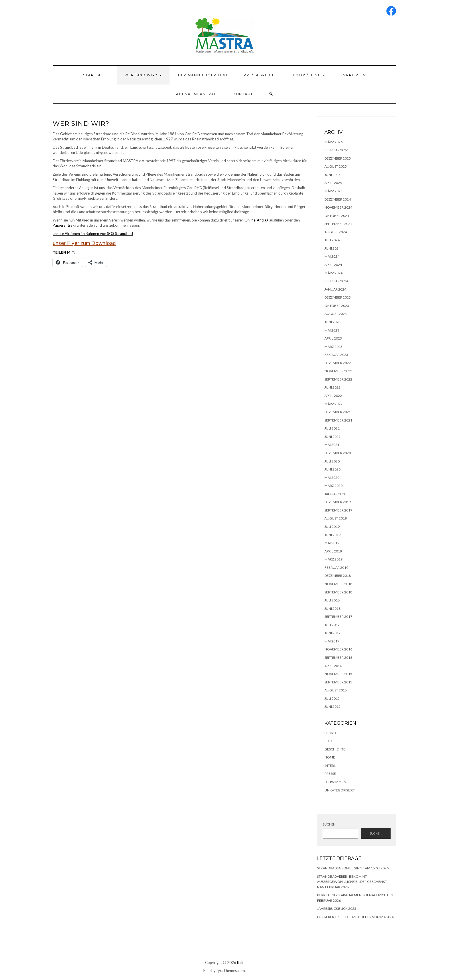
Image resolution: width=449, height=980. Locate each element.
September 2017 (338, 617)
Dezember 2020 (338, 453)
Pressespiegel (260, 75)
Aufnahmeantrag (197, 94)
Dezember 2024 (338, 199)
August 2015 (336, 690)
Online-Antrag (256, 220)
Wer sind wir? (143, 75)
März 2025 (333, 191)
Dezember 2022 (338, 363)
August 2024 (336, 232)
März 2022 (333, 404)
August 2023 (336, 314)
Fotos (330, 741)
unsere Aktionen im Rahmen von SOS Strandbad (93, 234)
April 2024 (333, 265)
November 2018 (338, 584)
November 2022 (338, 371)
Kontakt (243, 94)
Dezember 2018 (338, 576)
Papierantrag (64, 225)
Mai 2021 (332, 445)
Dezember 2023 (338, 297)
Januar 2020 (335, 494)
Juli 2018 (332, 600)
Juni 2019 (332, 535)
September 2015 (338, 682)
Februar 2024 (336, 281)
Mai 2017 (332, 641)
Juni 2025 (332, 175)
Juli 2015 (332, 698)
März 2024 (333, 273)
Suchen (329, 824)
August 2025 (336, 166)
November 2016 (338, 649)
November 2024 (338, 207)
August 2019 (336, 518)
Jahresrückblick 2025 (337, 909)
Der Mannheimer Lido (203, 75)
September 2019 (338, 510)
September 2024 (338, 224)
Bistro (330, 733)
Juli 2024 (332, 240)
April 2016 (333, 666)
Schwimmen (335, 782)
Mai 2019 (332, 543)
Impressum (354, 75)
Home (330, 757)
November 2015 (338, 674)
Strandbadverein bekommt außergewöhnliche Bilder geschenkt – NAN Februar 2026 (353, 882)
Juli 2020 (332, 461)
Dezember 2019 (338, 502)
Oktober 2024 (337, 216)
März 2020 (333, 486)
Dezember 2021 (338, 412)
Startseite (96, 75)
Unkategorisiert (340, 790)
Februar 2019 (336, 568)
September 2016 (338, 657)
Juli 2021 (332, 428)
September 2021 (338, 420)
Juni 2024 (332, 248)
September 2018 (338, 592)
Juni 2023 (332, 322)
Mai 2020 (332, 478)
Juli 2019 (332, 527)
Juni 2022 (332, 387)
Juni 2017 (332, 633)
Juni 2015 (332, 706)
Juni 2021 (332, 437)
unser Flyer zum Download (84, 243)
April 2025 (333, 183)
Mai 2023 (332, 330)
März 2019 (333, 559)
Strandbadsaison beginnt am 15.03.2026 (353, 868)
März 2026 (333, 142)
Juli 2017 (332, 625)
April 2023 (333, 338)
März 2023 (333, 347)
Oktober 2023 (337, 306)
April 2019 (333, 551)
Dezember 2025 (338, 158)
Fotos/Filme (309, 75)
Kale (241, 963)
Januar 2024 (335, 289)
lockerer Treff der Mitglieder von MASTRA (355, 917)
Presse (330, 774)
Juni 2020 (332, 469)
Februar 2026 (336, 150)
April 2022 (333, 396)
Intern (330, 766)
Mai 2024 (332, 256)
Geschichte (335, 749)
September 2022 (338, 379)
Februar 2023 (336, 355)
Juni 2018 (332, 608)
